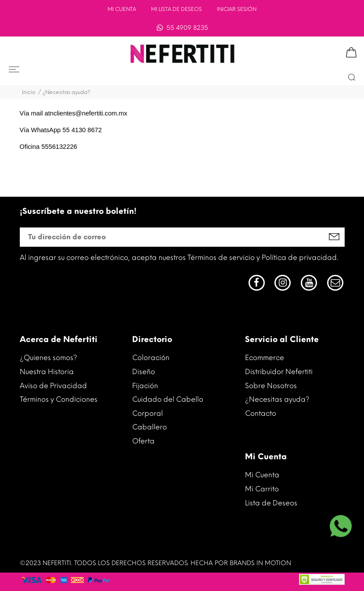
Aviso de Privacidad (53, 386)
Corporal (148, 413)
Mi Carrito (262, 489)
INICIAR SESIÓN (237, 9)
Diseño (144, 372)
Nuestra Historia (47, 372)
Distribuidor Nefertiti (279, 372)
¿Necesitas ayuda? (277, 399)
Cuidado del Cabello (168, 399)
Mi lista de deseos (177, 9)
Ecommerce (265, 358)
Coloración (151, 358)
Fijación (145, 386)
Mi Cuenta (122, 9)
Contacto (261, 413)
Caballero (150, 427)
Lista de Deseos (271, 503)
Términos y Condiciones (59, 399)
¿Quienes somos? (49, 358)
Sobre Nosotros (271, 386)
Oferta (143, 441)
